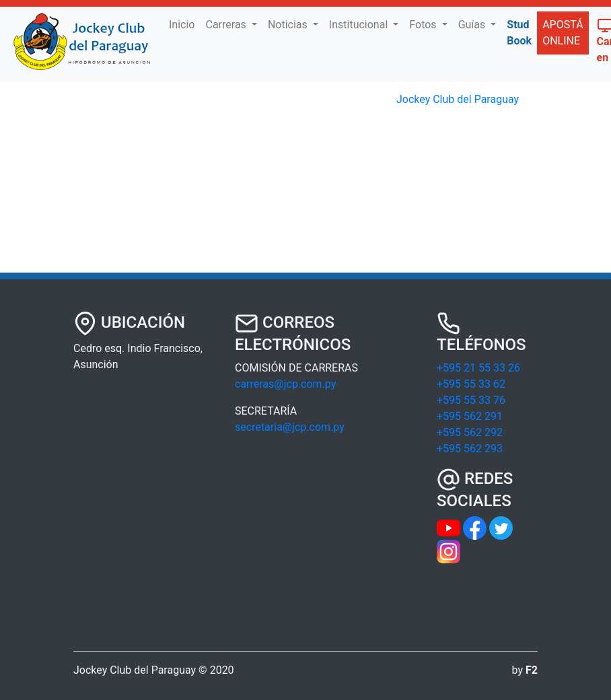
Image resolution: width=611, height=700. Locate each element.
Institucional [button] (360, 25)
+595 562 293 (470, 449)
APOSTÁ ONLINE (563, 33)
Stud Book (519, 33)
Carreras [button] (227, 25)
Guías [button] (473, 25)
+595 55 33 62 (471, 384)
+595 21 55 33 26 (478, 368)
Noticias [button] (289, 25)
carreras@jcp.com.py (285, 384)
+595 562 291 (470, 416)
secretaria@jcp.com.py (290, 427)
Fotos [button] (424, 25)
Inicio (184, 24)
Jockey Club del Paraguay (458, 99)
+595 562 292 (470, 432)
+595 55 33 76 (471, 400)
